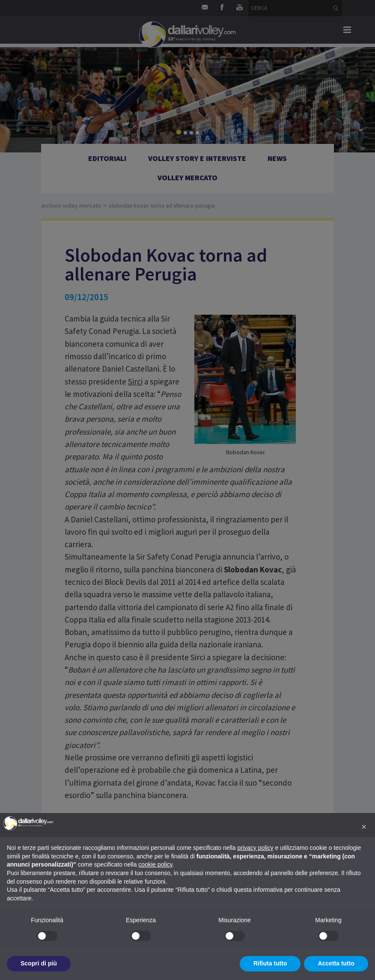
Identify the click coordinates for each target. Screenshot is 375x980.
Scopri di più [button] (39, 963)
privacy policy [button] (256, 848)
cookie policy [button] (155, 864)
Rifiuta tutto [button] (270, 963)
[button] (364, 827)
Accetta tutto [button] (336, 963)
